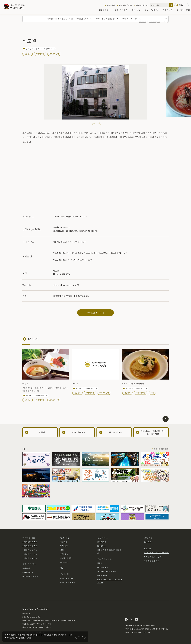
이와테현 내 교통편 (68, 582)
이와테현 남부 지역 (30, 550)
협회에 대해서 (142, 5)
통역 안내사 (102, 546)
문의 (188, 10)
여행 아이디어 (28, 572)
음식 (62, 550)
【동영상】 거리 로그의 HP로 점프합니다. (71, 296)
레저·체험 (64, 546)
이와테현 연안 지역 (30, 554)
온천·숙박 (64, 554)
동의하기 (81, 636)
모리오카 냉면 (54, 54)
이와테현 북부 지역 (30, 558)
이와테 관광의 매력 (30, 542)
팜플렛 (100, 563)
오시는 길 (155, 10)
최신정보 (180, 10)
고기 (152, 393)
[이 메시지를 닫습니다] (166, 18)
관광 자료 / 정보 (125, 5)
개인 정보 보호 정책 (152, 561)
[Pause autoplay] (100, 124)
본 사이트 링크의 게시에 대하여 (156, 553)
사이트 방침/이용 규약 (153, 557)
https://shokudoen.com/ (66, 285)
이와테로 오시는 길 (68, 578)
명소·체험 (137, 10)
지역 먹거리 (40, 54)
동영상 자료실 (103, 575)
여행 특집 (26, 568)
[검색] (171, 5)
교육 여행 (111, 5)
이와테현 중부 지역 (30, 546)
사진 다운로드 (103, 567)
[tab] (92, 124)
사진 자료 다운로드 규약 (107, 571)
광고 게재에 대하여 (161, 449)
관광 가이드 (169, 10)
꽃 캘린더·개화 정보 (30, 576)
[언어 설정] (181, 5)
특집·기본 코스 (122, 10)
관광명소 (28, 54)
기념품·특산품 (66, 558)
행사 (147, 10)
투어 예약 (64, 562)
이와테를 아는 (106, 10)
